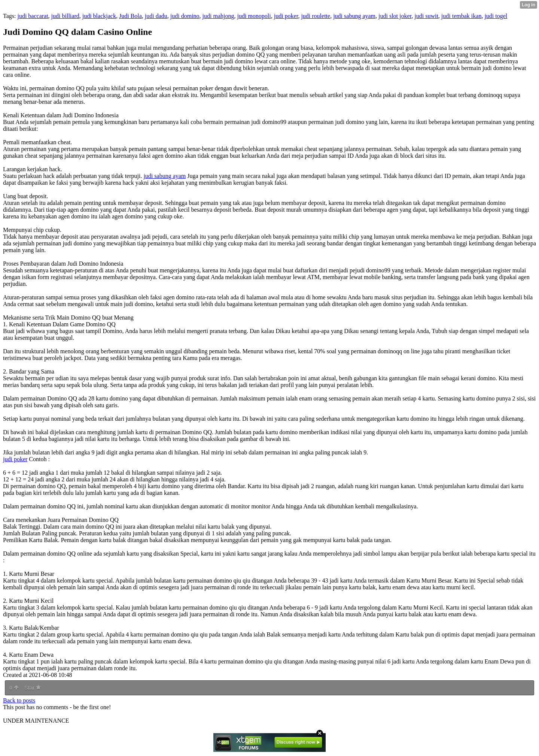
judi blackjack (99, 16)
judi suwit (426, 16)
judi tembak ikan (462, 16)
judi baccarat (33, 16)
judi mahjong (218, 16)
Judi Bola (130, 16)
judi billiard (65, 16)
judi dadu (156, 16)
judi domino (185, 16)
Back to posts (19, 700)
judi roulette (316, 16)
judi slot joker (395, 16)
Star (33, 688)
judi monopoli (254, 16)
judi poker (286, 16)
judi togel (496, 16)
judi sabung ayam (354, 16)
